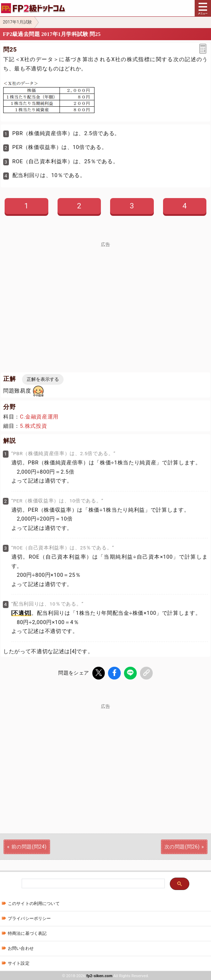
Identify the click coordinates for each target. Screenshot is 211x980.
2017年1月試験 (17, 22)
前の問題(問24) (29, 846)
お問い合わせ (21, 948)
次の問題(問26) (182, 846)
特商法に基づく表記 (27, 933)
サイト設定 (19, 963)
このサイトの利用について (34, 903)
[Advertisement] (105, 297)
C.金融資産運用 (39, 417)
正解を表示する (43, 379)
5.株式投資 (33, 426)
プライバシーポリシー (29, 918)
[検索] (93, 883)
